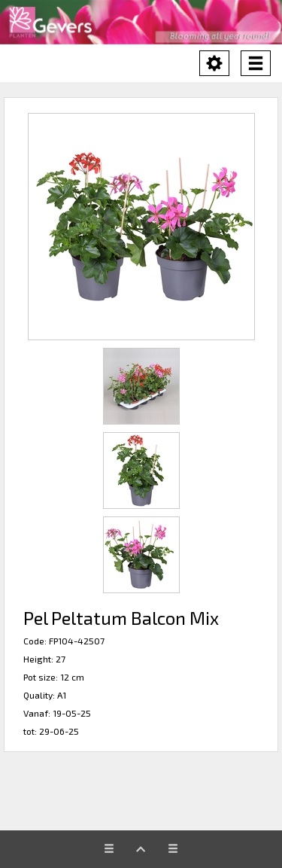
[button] (141, 227)
